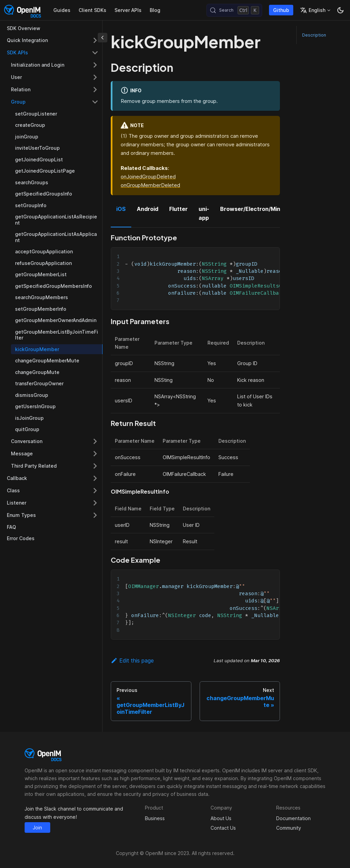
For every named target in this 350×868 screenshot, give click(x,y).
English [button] (313, 10)
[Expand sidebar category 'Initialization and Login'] (95, 65)
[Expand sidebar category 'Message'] (95, 454)
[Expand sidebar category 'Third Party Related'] (95, 466)
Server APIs (128, 10)
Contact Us (223, 828)
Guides (62, 10)
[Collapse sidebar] (103, 38)
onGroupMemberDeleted (150, 185)
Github (281, 10)
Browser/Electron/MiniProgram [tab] (262, 209)
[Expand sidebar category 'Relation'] (95, 90)
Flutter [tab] (178, 209)
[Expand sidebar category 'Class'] (95, 491)
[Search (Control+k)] (234, 10)
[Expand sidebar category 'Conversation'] (95, 441)
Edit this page (132, 660)
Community (289, 828)
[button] (53, 515)
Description (314, 35)
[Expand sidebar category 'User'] (95, 77)
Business (155, 818)
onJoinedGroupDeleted (148, 177)
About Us (221, 818)
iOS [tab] (121, 209)
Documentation (293, 818)
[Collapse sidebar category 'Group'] (95, 102)
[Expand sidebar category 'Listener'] (95, 503)
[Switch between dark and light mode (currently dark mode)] (340, 10)
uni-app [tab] (204, 213)
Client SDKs (92, 10)
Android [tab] (147, 209)
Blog (155, 10)
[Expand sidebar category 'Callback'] (95, 478)
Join (37, 827)
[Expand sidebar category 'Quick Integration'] (95, 40)
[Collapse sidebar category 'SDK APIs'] (95, 53)
